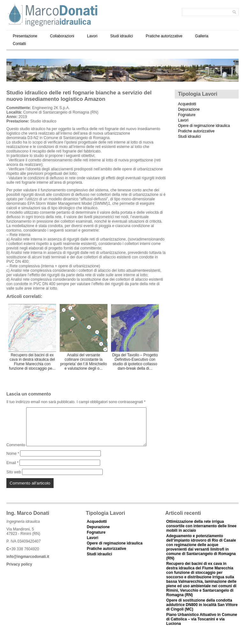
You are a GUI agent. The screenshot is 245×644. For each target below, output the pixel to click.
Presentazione (25, 36)
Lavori (92, 36)
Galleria (202, 36)
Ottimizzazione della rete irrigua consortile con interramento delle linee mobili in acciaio (201, 534)
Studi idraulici (121, 36)
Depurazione (189, 109)
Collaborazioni (62, 36)
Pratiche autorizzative (164, 36)
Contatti (19, 44)
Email (12, 470)
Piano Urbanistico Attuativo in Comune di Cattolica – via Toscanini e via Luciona (202, 627)
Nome (13, 461)
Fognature (187, 115)
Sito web (14, 480)
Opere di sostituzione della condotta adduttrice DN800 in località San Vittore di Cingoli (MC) (202, 612)
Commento (16, 453)
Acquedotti (187, 104)
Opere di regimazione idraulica (204, 126)
